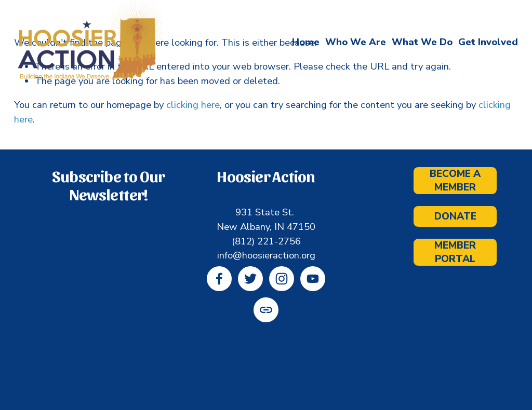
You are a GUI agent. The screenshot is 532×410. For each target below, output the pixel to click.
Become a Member (455, 181)
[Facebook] (219, 279)
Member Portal (455, 252)
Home (306, 43)
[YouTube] (313, 279)
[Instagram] (282, 279)
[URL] (266, 310)
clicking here (193, 105)
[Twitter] (250, 279)
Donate (455, 216)
